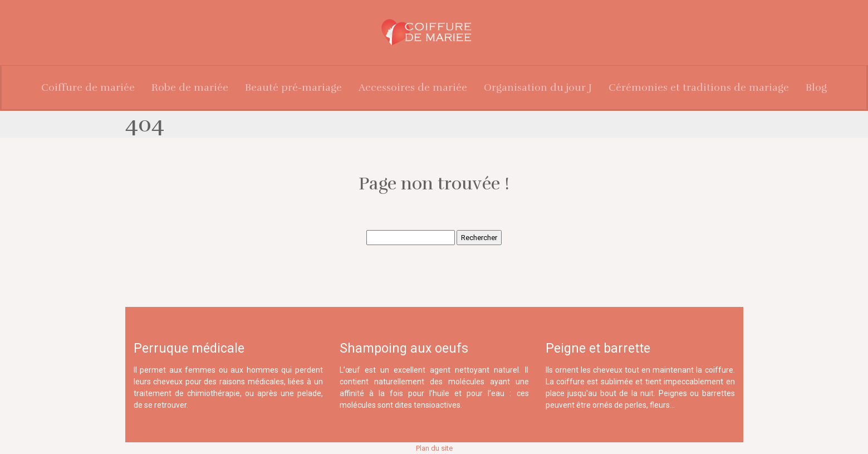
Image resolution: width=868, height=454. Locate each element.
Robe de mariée (190, 87)
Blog (816, 87)
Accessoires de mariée (413, 87)
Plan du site (434, 448)
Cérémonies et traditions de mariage (699, 87)
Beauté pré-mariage (293, 87)
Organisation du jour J (538, 87)
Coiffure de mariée (88, 87)
